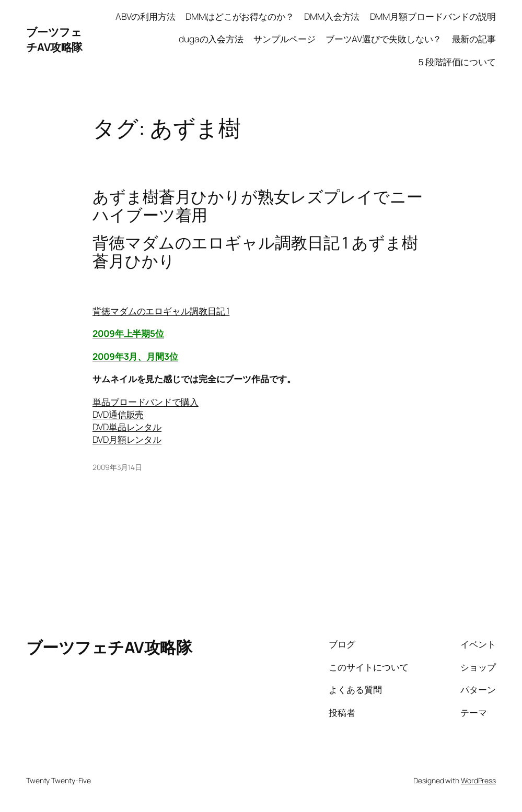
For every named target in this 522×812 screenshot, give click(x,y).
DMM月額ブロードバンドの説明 (433, 16)
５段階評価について (456, 62)
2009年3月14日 (117, 467)
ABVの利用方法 (146, 16)
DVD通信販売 (118, 414)
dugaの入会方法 (211, 39)
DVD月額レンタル (127, 439)
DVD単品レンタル (127, 427)
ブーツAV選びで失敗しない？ (384, 39)
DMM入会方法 (332, 16)
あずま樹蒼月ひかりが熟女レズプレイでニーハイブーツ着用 (258, 205)
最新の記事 (474, 39)
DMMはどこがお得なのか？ (240, 16)
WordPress (478, 780)
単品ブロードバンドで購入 (146, 402)
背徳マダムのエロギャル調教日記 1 (161, 311)
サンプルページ (284, 39)
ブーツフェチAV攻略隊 (54, 39)
